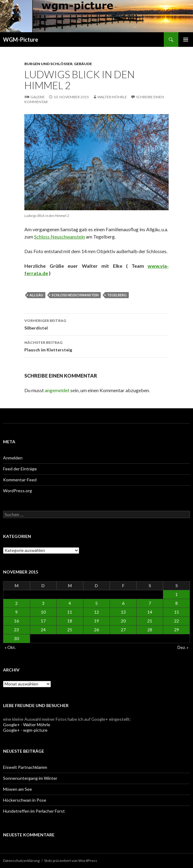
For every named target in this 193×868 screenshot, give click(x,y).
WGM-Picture (21, 40)
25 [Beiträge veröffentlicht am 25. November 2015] (70, 630)
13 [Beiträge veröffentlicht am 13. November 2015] (123, 612)
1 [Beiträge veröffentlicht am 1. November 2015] (177, 594)
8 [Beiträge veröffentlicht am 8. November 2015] (177, 603)
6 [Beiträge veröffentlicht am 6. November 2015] (123, 603)
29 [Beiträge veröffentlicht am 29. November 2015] (177, 630)
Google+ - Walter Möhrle (27, 725)
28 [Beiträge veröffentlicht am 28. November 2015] (150, 630)
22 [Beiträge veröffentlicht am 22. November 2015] (177, 621)
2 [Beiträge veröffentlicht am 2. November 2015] (16, 603)
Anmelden (13, 458)
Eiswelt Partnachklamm (25, 767)
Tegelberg (117, 295)
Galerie (38, 97)
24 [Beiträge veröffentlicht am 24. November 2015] (43, 630)
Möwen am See (18, 789)
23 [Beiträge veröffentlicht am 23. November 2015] (16, 630)
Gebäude (83, 64)
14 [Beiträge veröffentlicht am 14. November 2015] (150, 612)
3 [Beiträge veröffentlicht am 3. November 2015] (43, 603)
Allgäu (36, 295)
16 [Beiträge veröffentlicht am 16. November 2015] (16, 621)
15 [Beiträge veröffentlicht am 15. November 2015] (177, 612)
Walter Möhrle (112, 97)
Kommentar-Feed (20, 480)
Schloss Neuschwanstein (60, 237)
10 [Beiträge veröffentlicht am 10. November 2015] (43, 612)
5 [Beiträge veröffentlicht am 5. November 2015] (96, 603)
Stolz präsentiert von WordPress (71, 861)
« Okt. (10, 647)
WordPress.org (18, 491)
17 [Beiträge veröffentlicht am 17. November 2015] (43, 621)
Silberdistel (96, 324)
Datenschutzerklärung (21, 861)
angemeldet (57, 390)
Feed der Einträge (20, 469)
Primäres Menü (186, 40)
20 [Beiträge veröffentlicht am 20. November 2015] (123, 621)
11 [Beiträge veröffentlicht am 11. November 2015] (70, 612)
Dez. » (183, 647)
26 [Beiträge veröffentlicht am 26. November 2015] (96, 630)
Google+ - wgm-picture (25, 730)
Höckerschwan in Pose (25, 800)
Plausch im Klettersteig (96, 346)
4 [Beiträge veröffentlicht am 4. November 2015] (70, 603)
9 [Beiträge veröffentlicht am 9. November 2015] (16, 612)
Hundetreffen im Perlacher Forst (34, 811)
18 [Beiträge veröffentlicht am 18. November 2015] (70, 621)
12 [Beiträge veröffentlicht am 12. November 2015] (96, 612)
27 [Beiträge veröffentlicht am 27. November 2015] (123, 630)
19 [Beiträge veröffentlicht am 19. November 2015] (96, 621)
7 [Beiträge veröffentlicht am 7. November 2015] (150, 603)
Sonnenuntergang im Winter (30, 778)
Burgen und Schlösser (48, 64)
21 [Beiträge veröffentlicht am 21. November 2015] (150, 621)
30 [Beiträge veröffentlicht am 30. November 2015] (16, 638)
